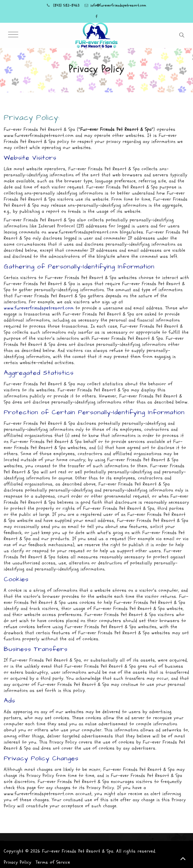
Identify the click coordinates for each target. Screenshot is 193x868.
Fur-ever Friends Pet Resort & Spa (78, 851)
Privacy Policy (18, 862)
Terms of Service (53, 862)
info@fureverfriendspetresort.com (118, 5)
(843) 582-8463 (66, 5)
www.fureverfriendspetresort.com (39, 308)
